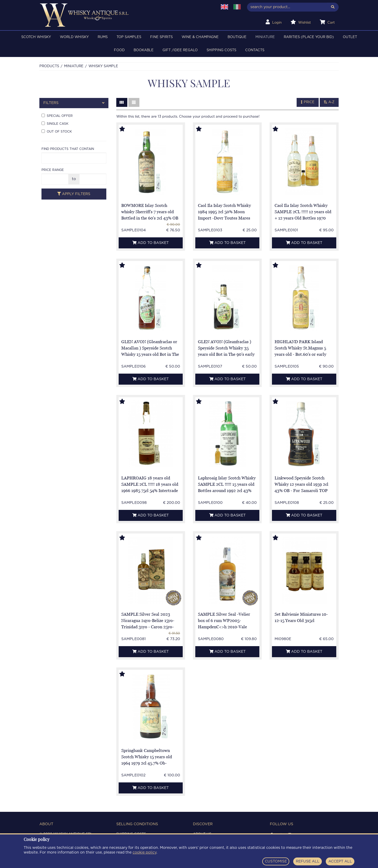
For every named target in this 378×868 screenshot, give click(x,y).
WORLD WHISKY (74, 37)
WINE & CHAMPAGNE (200, 37)
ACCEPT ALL (340, 861)
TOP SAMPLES (129, 37)
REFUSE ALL (308, 861)
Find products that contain (68, 149)
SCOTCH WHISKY (36, 37)
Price (308, 102)
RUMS (103, 37)
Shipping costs (221, 50)
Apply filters (74, 194)
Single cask (55, 123)
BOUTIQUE (237, 37)
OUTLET (350, 37)
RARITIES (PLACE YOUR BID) (309, 37)
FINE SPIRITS (161, 37)
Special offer (57, 116)
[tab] (74, 103)
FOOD (119, 50)
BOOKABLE (144, 50)
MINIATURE (265, 37)
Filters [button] (74, 103)
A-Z (329, 102)
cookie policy (145, 853)
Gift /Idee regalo (180, 50)
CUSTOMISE (276, 861)
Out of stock (57, 131)
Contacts (255, 50)
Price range (53, 170)
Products (49, 66)
